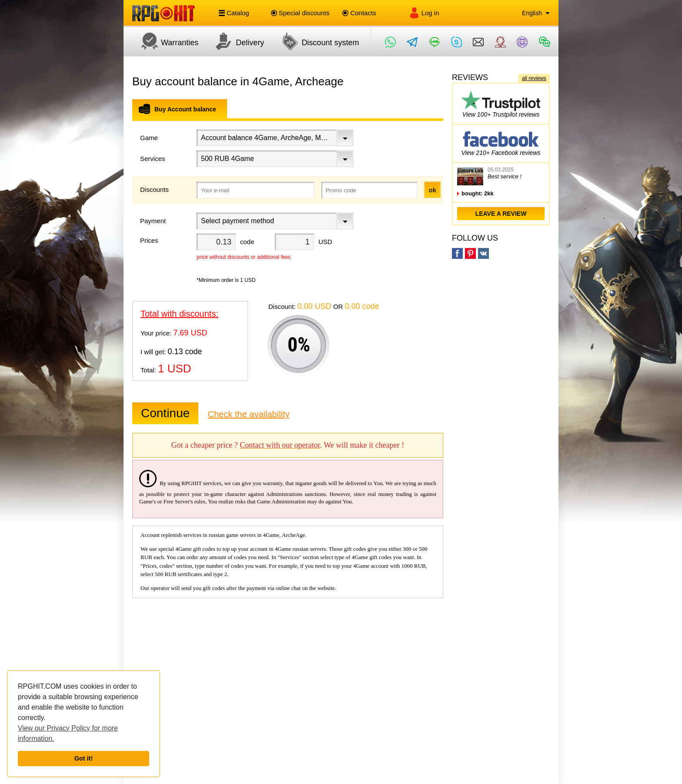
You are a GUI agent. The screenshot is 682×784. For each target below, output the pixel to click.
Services (153, 159)
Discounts (154, 189)
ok (432, 190)
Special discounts (300, 13)
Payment (153, 221)
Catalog (234, 13)
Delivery (236, 41)
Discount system (316, 41)
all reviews (534, 78)
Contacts (359, 13)
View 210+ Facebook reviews (501, 142)
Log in (424, 13)
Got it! (84, 758)
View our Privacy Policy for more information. (68, 733)
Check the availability (249, 414)
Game (149, 138)
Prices (149, 240)
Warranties (165, 41)
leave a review (501, 214)
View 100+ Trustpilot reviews (501, 104)
